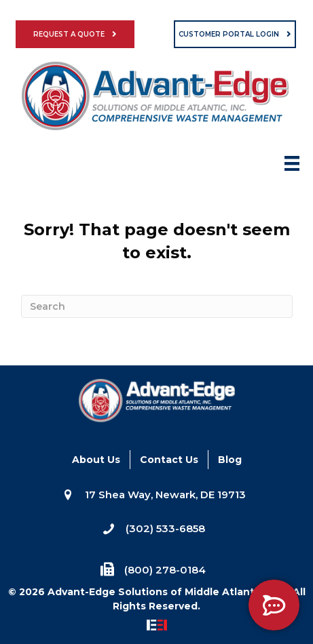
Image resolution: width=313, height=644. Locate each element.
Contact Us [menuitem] (169, 460)
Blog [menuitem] (230, 460)
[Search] (157, 306)
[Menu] (292, 167)
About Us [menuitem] (96, 460)
